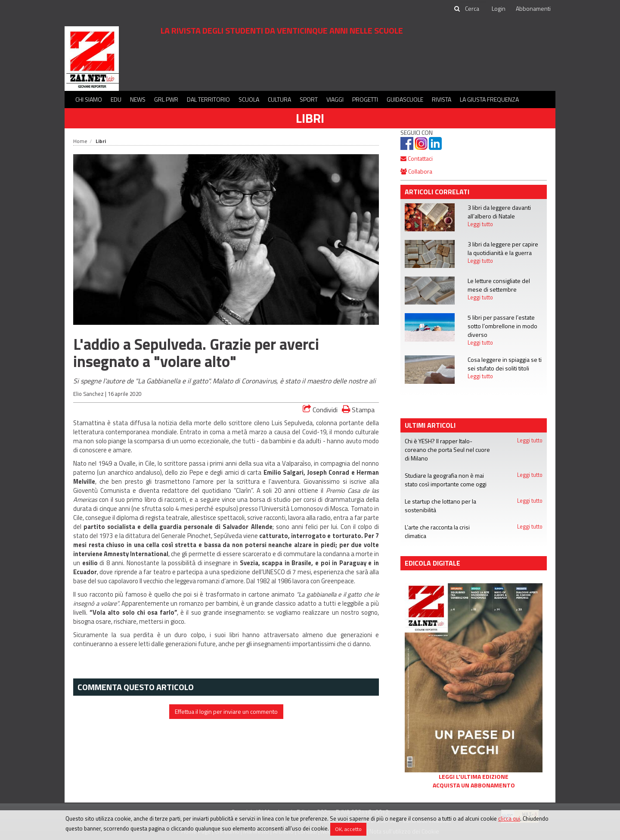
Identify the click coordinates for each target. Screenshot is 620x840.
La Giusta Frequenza (489, 99)
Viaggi (335, 99)
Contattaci (417, 158)
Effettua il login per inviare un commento (226, 711)
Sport (309, 99)
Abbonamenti (533, 8)
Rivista (442, 99)
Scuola (249, 99)
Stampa (358, 409)
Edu (116, 99)
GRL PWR (166, 99)
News (138, 99)
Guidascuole (405, 99)
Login (499, 8)
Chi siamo (89, 99)
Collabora (416, 171)
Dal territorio (208, 99)
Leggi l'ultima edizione (474, 777)
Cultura (279, 99)
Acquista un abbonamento (474, 785)
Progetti (365, 99)
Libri (310, 118)
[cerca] (473, 9)
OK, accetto (348, 829)
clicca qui (509, 818)
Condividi (320, 410)
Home (80, 141)
